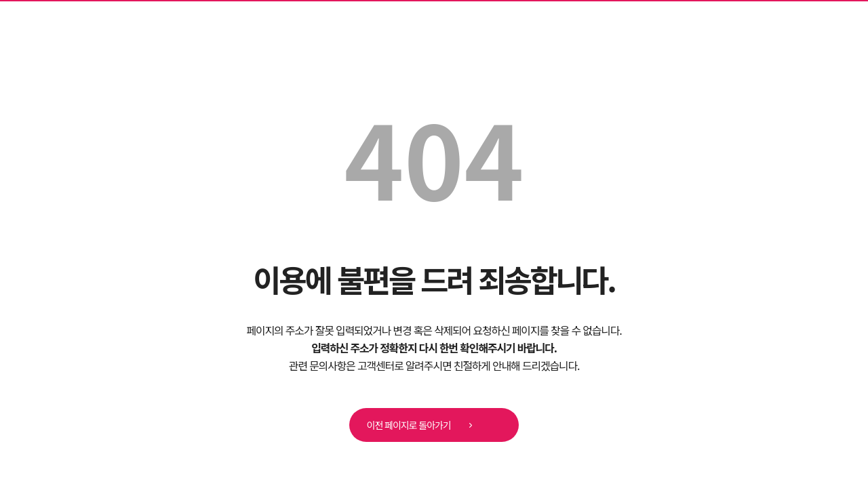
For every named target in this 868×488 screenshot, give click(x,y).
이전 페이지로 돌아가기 (424, 426)
